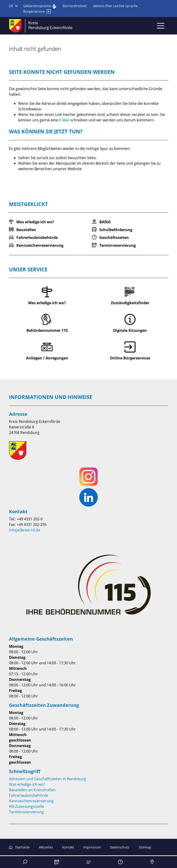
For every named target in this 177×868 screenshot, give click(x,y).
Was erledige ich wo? (27, 784)
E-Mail (64, 120)
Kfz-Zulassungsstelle (27, 806)
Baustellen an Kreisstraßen (32, 790)
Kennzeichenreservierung (31, 801)
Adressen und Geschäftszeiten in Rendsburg (47, 779)
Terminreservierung (26, 812)
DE (13, 6)
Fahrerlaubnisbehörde (29, 795)
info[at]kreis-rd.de (25, 530)
